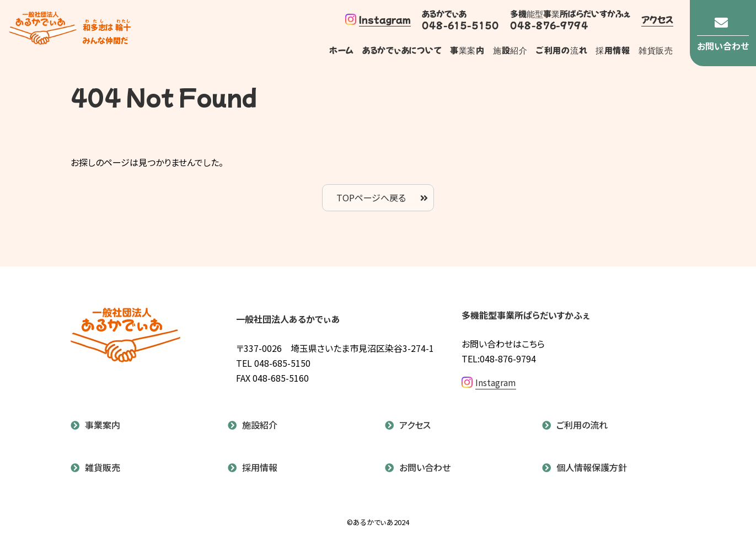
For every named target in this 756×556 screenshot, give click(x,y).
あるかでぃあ (43, 33)
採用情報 (613, 50)
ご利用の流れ (561, 50)
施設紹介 (510, 50)
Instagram (378, 19)
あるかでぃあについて (402, 50)
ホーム (342, 50)
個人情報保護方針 (592, 467)
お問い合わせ (425, 467)
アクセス (657, 19)
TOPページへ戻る (371, 197)
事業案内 (467, 50)
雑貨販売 (656, 50)
